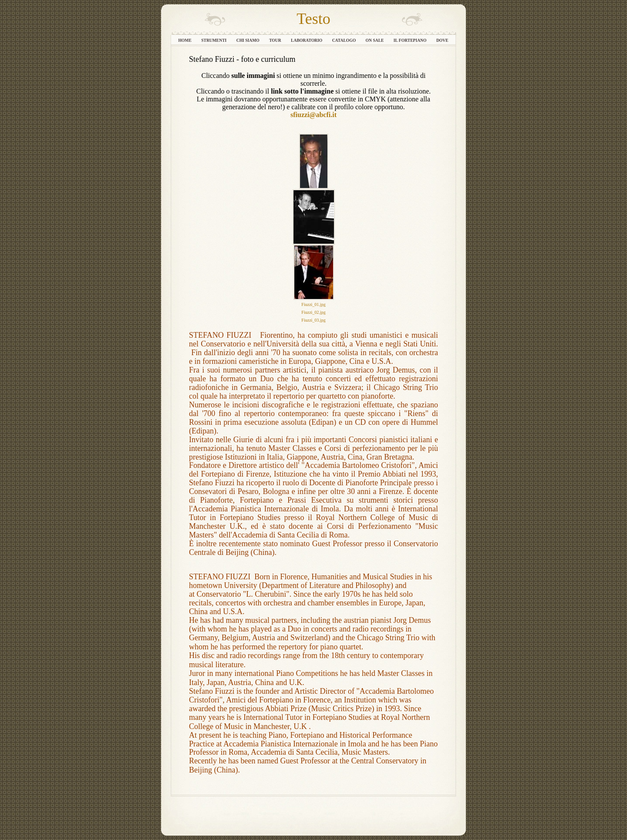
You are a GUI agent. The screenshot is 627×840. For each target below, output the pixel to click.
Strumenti (214, 40)
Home (185, 40)
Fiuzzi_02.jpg (313, 312)
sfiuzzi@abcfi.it (313, 115)
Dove (442, 40)
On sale (375, 40)
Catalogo (345, 40)
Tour (276, 40)
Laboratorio (307, 40)
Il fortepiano (411, 40)
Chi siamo (248, 40)
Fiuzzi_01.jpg (313, 304)
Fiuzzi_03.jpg (313, 320)
